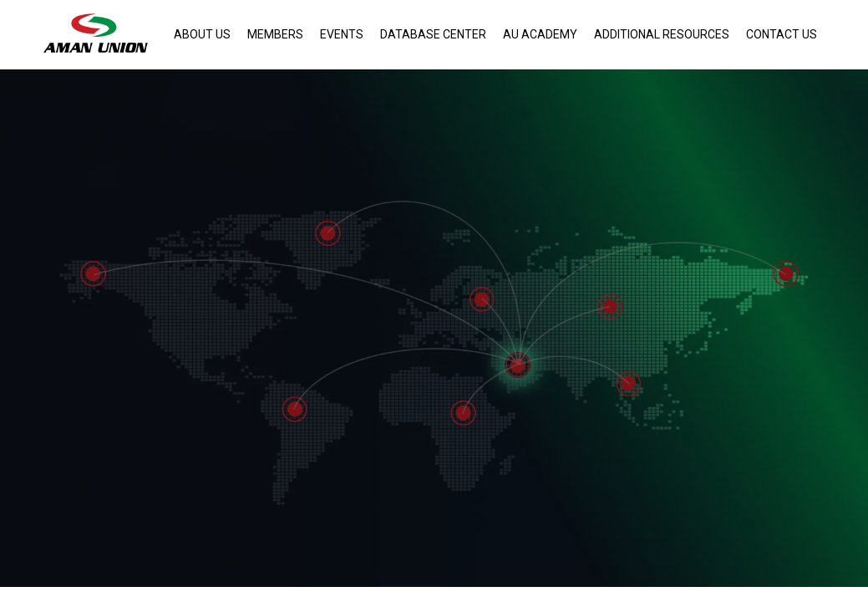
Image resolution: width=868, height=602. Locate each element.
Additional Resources (662, 34)
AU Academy (540, 34)
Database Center (433, 34)
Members (275, 34)
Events (342, 34)
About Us (202, 34)
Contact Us (782, 34)
